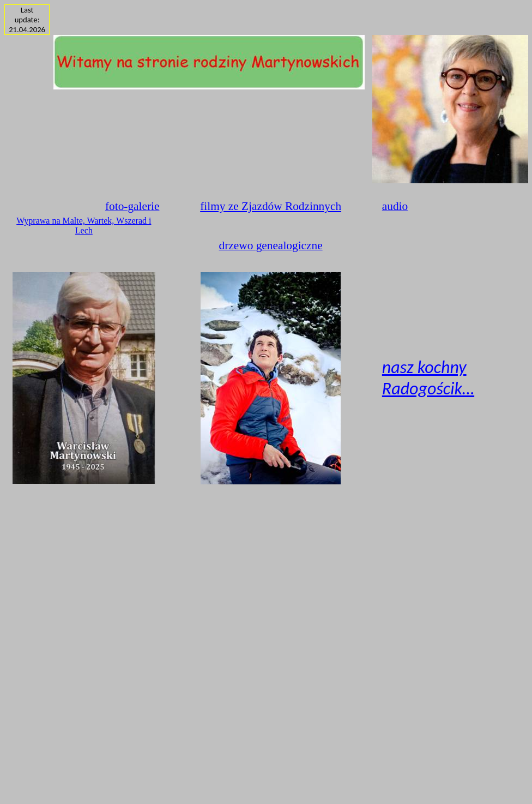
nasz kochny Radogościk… (428, 378)
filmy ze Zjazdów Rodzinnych (271, 206)
